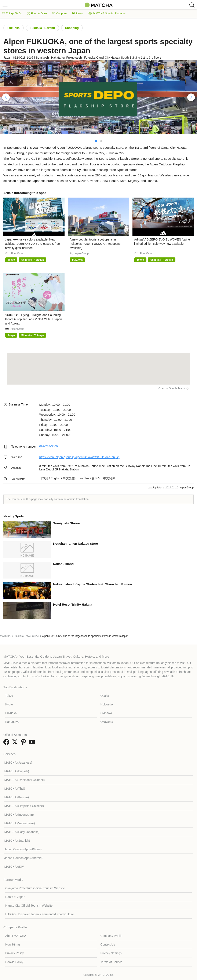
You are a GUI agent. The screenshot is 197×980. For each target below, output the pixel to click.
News (78, 13)
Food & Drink (37, 13)
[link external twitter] (16, 743)
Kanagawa (12, 722)
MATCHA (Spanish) (17, 841)
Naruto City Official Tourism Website (29, 906)
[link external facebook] (7, 743)
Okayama (107, 722)
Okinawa (106, 713)
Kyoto (9, 704)
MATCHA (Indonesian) (19, 815)
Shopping (72, 28)
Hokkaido (106, 704)
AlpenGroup (17, 253)
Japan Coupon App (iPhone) (23, 849)
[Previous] (6, 97)
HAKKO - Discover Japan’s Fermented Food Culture (40, 914)
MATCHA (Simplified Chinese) (24, 806)
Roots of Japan (15, 897)
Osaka (105, 696)
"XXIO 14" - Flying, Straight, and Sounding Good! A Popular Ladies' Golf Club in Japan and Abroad (34, 319)
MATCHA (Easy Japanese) (22, 832)
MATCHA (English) (17, 771)
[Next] (191, 97)
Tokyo (9, 696)
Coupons (60, 13)
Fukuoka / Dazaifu (42, 28)
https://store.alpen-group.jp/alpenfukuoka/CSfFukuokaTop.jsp (79, 457)
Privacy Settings (111, 953)
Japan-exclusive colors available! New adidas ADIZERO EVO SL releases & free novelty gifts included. (32, 244)
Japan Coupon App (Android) (23, 858)
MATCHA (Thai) (15, 789)
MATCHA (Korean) (17, 797)
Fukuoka (14, 28)
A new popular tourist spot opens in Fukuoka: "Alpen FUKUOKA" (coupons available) (95, 244)
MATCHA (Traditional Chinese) (24, 780)
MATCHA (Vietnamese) (19, 823)
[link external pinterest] (24, 743)
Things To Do (12, 13)
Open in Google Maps (172, 388)
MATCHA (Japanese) (18, 763)
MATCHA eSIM (14, 867)
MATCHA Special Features (107, 13)
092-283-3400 (49, 447)
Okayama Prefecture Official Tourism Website (35, 888)
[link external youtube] (33, 743)
